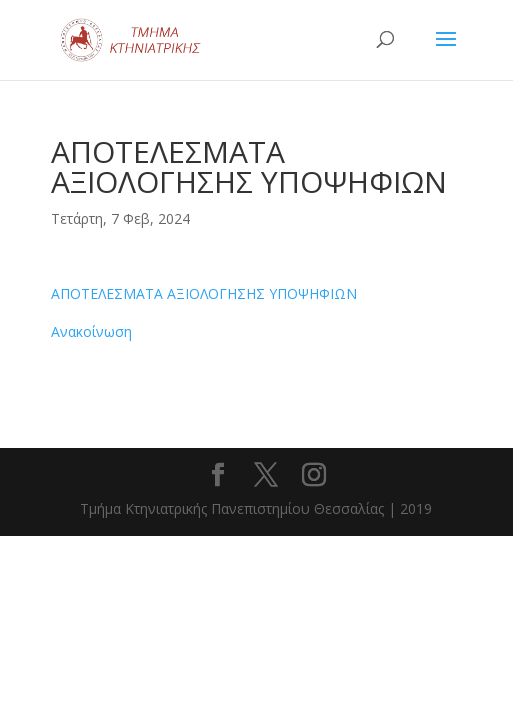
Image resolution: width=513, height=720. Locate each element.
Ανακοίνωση (91, 331)
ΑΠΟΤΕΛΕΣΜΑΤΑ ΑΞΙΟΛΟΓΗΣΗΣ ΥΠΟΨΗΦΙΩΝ (204, 293)
